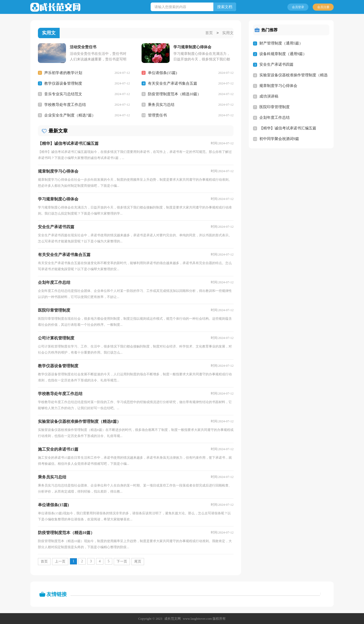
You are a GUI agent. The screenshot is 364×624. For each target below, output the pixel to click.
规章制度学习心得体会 (278, 86)
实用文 (228, 33)
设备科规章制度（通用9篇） (283, 54)
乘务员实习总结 (161, 104)
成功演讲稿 (269, 96)
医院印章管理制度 (275, 107)
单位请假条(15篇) (162, 73)
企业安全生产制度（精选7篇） (70, 115)
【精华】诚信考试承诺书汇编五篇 (288, 128)
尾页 (138, 561)
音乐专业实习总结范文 (63, 94)
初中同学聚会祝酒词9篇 (279, 139)
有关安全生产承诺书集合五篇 (173, 83)
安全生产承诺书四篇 (276, 64)
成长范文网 (173, 618)
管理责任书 (157, 115)
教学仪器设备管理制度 (63, 83)
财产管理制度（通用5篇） (281, 43)
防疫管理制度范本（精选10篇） (174, 94)
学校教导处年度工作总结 (65, 104)
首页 (209, 33)
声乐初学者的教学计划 (63, 73)
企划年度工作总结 (275, 118)
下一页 (122, 561)
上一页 (60, 561)
